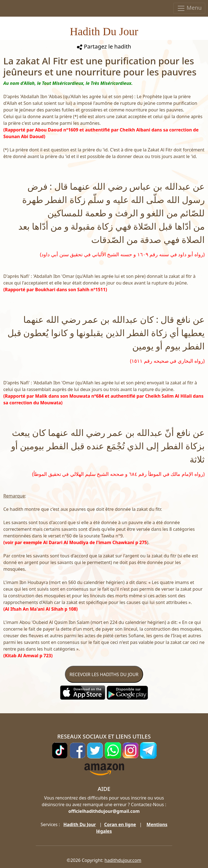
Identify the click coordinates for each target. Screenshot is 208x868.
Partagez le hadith (104, 46)
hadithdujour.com (123, 860)
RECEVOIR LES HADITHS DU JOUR (104, 674)
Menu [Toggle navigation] (189, 8)
